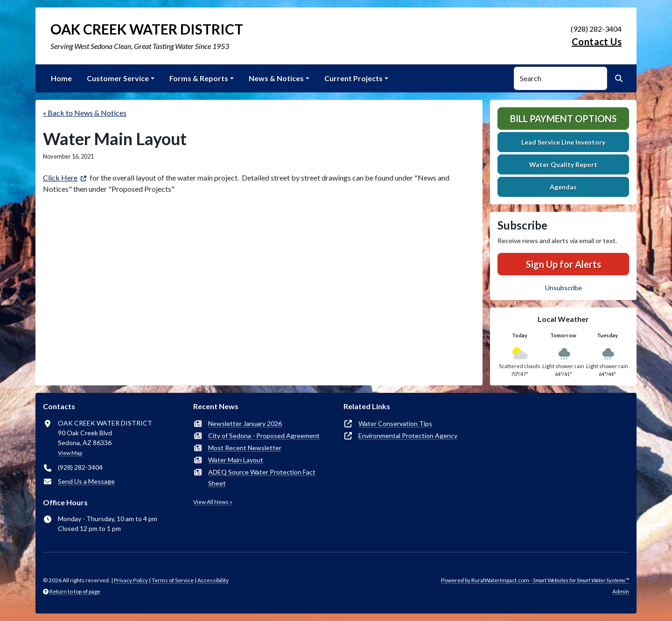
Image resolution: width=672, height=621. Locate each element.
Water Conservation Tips (395, 423)
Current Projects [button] (353, 78)
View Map (70, 453)
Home (61, 78)
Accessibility (213, 580)
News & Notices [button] (276, 78)
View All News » (213, 502)
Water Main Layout (236, 460)
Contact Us (597, 42)
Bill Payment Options (563, 119)
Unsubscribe (563, 288)
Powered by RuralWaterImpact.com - (535, 580)
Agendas (563, 187)
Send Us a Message (86, 481)
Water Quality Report (563, 164)
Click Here (60, 178)
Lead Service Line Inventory (563, 142)
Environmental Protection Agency (408, 436)
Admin (621, 591)
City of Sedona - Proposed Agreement (264, 436)
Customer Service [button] (118, 78)
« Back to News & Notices (85, 113)
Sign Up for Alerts (563, 264)
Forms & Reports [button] (199, 78)
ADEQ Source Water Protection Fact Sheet (262, 478)
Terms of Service (173, 580)
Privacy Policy (131, 580)
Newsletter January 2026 (245, 423)
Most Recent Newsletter (245, 448)
